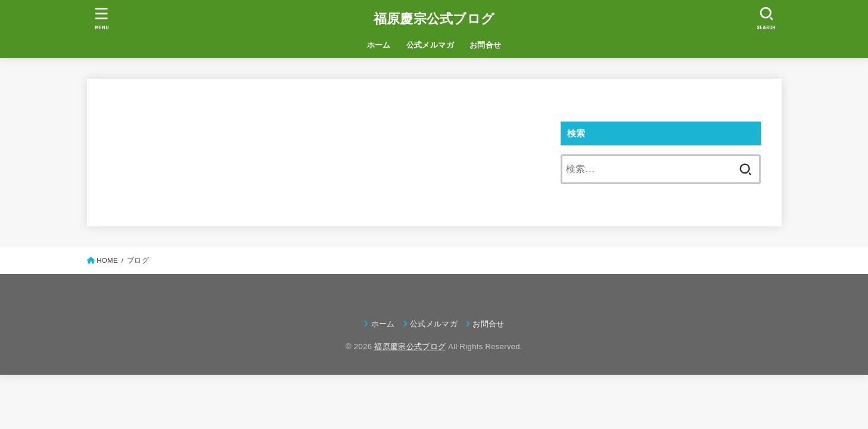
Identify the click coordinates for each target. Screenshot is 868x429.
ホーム (379, 45)
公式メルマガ (430, 45)
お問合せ (486, 45)
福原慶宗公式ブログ (434, 19)
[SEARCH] (767, 18)
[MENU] (101, 18)
